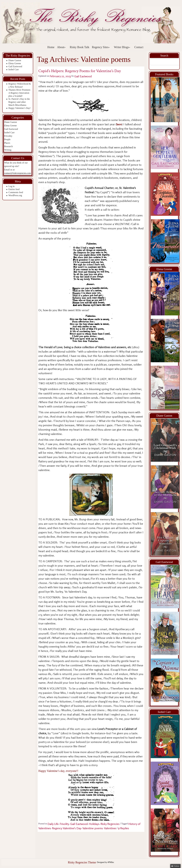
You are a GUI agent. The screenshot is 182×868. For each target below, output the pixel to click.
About (61, 47)
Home (51, 47)
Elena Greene (15, 63)
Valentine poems (93, 828)
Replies (124, 828)
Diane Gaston (15, 60)
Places (7, 143)
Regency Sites (101, 47)
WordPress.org (15, 195)
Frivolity (8, 136)
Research (8, 146)
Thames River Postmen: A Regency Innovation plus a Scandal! (20, 93)
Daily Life (53, 824)
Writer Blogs (122, 47)
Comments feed (16, 192)
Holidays (94, 824)
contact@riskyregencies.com (18, 173)
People (7, 139)
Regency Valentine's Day (67, 828)
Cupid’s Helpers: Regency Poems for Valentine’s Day (80, 71)
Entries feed (14, 189)
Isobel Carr (14, 69)
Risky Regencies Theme (82, 862)
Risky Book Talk (80, 47)
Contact (139, 47)
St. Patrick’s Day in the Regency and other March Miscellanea (19, 102)
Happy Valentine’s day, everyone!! (78, 796)
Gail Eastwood (15, 66)
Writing (8, 150)
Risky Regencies (110, 824)
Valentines (110, 828)
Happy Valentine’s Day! (19, 108)
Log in (11, 186)
